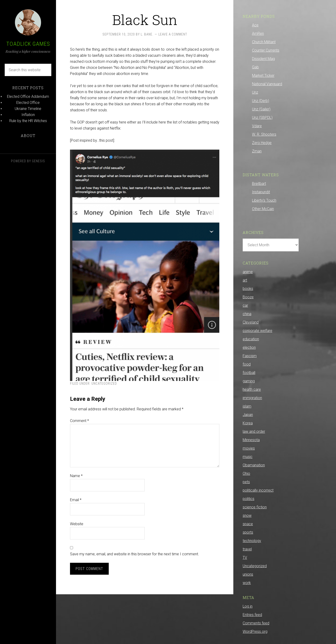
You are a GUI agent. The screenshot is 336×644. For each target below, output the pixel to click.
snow (247, 516)
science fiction (255, 507)
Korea (248, 423)
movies (249, 448)
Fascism (250, 356)
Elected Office (28, 103)
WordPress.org (255, 632)
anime (248, 272)
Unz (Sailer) (261, 109)
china (247, 314)
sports (248, 532)
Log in (248, 606)
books (248, 289)
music (248, 457)
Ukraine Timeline (28, 109)
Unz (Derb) (261, 101)
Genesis (38, 161)
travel (247, 549)
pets (246, 482)
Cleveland (251, 322)
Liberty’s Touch (264, 200)
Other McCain (263, 209)
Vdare (257, 126)
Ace (255, 25)
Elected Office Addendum (28, 97)
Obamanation (254, 465)
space (248, 524)
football (249, 373)
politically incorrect (258, 490)
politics (248, 499)
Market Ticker (263, 76)
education (251, 339)
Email (76, 500)
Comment (79, 421)
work (247, 583)
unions (248, 574)
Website (77, 524)
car (245, 305)
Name (76, 476)
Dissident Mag (263, 59)
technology (252, 541)
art (245, 280)
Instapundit (261, 192)
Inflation (28, 115)
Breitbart (259, 184)
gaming (249, 381)
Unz (255, 92)
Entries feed (252, 615)
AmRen (258, 33)
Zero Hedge (262, 143)
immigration (252, 398)
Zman (257, 151)
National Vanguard (267, 84)
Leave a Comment (173, 34)
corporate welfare (257, 331)
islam (247, 406)
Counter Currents (266, 50)
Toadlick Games (28, 44)
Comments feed (256, 623)
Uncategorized (104, 384)
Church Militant (264, 42)
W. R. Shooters (264, 134)
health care (252, 389)
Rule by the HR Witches (28, 121)
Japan (248, 415)
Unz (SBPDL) (262, 118)
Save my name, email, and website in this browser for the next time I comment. (135, 554)
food (247, 364)
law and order (254, 431)
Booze (248, 297)
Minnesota (251, 440)
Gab (255, 67)
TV (245, 558)
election (249, 347)
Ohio (246, 473)
